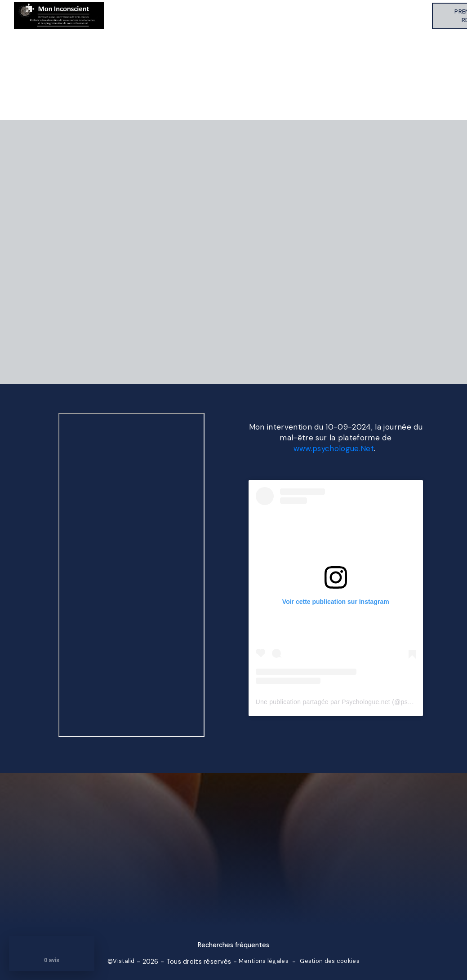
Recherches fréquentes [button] (233, 945)
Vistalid (124, 961)
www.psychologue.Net (334, 448)
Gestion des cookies (329, 961)
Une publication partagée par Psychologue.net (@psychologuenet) (352, 702)
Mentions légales (264, 961)
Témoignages (307, 16)
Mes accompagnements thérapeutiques (244, 16)
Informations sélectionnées (363, 16)
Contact (412, 16)
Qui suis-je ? (197, 16)
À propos (166, 16)
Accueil (129, 16)
